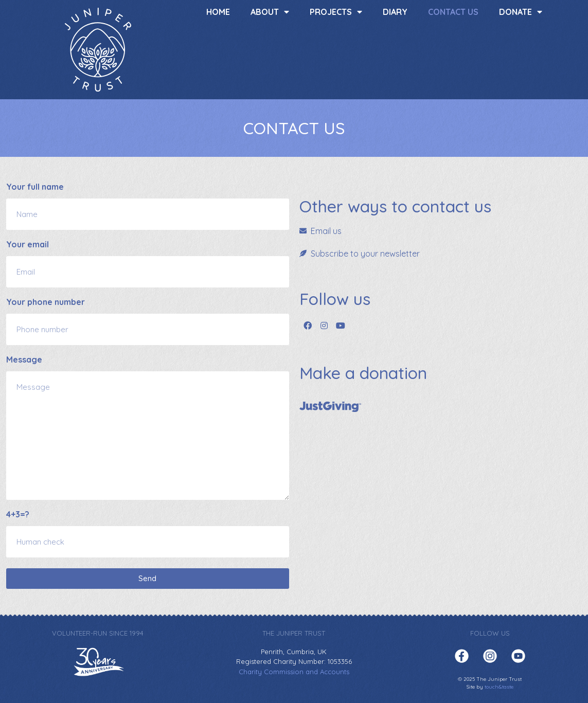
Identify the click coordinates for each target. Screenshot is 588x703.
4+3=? (18, 515)
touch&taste (499, 687)
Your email (28, 245)
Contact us (453, 12)
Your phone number (46, 302)
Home (218, 12)
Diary (395, 12)
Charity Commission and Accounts (294, 672)
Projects (336, 12)
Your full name (35, 187)
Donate (521, 12)
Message (24, 360)
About (270, 12)
